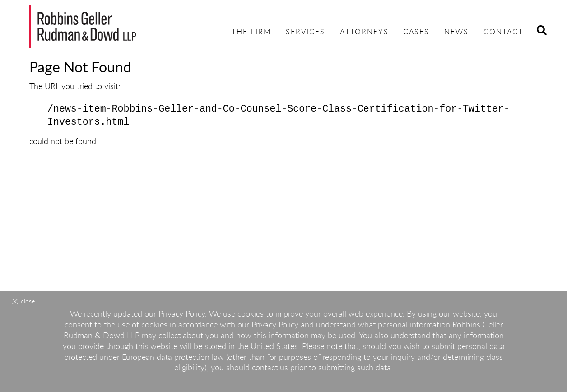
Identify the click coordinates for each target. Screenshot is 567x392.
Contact (503, 32)
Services (305, 32)
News (456, 32)
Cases (416, 32)
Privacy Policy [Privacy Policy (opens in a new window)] (182, 314)
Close (28, 302)
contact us (270, 368)
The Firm (251, 32)
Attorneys (364, 32)
